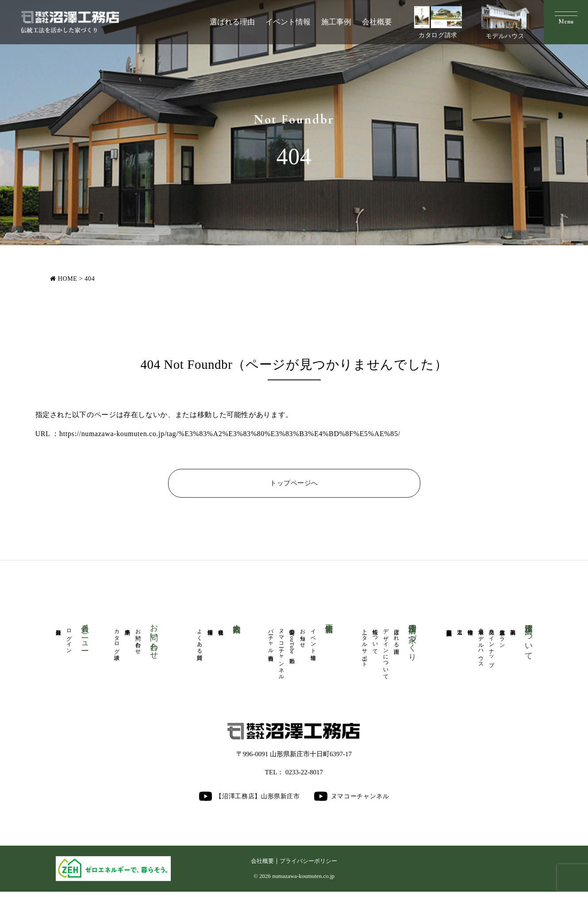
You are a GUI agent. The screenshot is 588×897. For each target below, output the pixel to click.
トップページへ (294, 484)
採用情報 (210, 627)
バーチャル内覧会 (271, 641)
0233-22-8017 (304, 777)
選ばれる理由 (232, 22)
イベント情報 (288, 22)
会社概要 (377, 22)
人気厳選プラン (502, 637)
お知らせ (303, 637)
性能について (375, 641)
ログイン (69, 640)
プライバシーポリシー (309, 866)
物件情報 (470, 627)
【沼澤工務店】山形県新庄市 (249, 801)
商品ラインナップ (492, 647)
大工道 (460, 627)
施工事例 (336, 22)
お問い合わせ (138, 641)
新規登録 (58, 627)
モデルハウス (505, 22)
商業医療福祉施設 (449, 628)
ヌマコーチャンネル (281, 654)
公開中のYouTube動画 (292, 642)
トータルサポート (365, 648)
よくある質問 (200, 641)
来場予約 (127, 627)
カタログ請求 (438, 22)
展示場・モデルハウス (481, 648)
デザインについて (386, 654)
